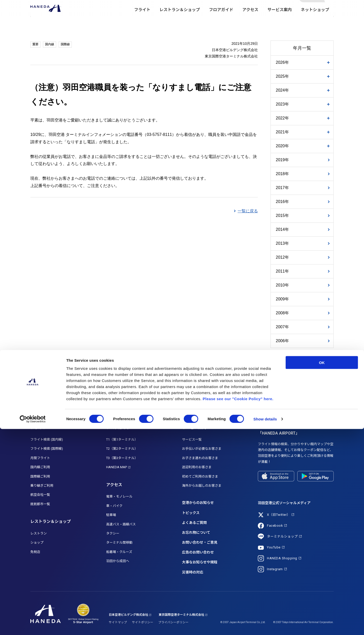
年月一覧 (302, 48)
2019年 (282, 160)
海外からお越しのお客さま (202, 486)
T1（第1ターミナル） (122, 439)
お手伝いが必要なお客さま (202, 449)
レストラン (39, 533)
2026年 (282, 62)
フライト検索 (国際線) (47, 449)
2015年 (282, 216)
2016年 (282, 202)
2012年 (282, 257)
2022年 (282, 118)
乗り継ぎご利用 (42, 486)
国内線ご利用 (40, 467)
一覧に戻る (248, 211)
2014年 (282, 229)
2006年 (282, 341)
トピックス (191, 513)
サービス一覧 (192, 439)
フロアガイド (221, 20)
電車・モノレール (119, 496)
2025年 (282, 76)
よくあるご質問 (194, 523)
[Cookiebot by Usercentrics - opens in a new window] (33, 625)
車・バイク (114, 506)
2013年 (282, 243)
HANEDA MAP (117, 467)
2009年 (282, 299)
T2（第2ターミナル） (122, 449)
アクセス (250, 20)
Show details (265, 625)
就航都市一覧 (40, 504)
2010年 (282, 285)
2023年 (282, 104)
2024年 (282, 90)
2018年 (282, 174)
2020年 (282, 146)
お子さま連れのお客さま (200, 458)
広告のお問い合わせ (198, 552)
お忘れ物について (196, 532)
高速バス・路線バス (121, 524)
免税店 (35, 552)
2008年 (282, 313)
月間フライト (40, 458)
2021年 (282, 132)
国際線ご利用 (40, 476)
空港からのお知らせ (198, 503)
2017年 (282, 188)
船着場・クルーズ (119, 552)
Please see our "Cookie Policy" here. (238, 605)
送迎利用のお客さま (197, 467)
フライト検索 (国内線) (47, 439)
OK (322, 568)
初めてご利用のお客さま (200, 476)
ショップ (37, 542)
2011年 (282, 271)
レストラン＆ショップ (180, 20)
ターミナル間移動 (119, 542)
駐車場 (111, 515)
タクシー (113, 533)
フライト (142, 20)
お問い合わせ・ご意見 (200, 542)
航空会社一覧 (40, 495)
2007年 (282, 327)
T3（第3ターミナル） (122, 458)
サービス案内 (280, 20)
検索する (329, 8)
